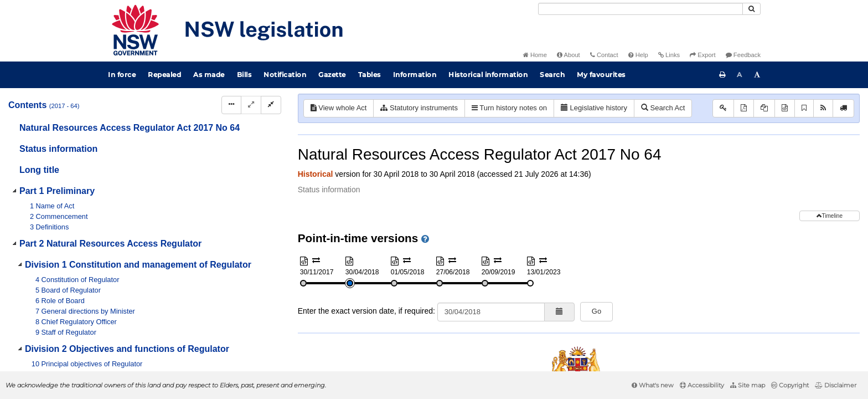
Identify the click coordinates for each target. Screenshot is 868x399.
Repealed (164, 75)
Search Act (663, 108)
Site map (748, 385)
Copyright (790, 385)
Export (702, 55)
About (569, 55)
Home (535, 55)
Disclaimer (836, 385)
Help (638, 55)
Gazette (332, 75)
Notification (285, 75)
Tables (370, 75)
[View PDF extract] (764, 108)
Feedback (743, 55)
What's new (653, 385)
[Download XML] (785, 108)
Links (669, 55)
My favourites (601, 75)
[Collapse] (271, 105)
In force (122, 75)
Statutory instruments (419, 108)
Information (415, 75)
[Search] (640, 9)
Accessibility (702, 385)
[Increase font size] (757, 75)
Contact (604, 55)
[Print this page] (722, 75)
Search (552, 75)
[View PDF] (744, 108)
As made (209, 75)
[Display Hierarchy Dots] (231, 105)
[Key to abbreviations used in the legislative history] (723, 108)
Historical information (488, 75)
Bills (244, 75)
